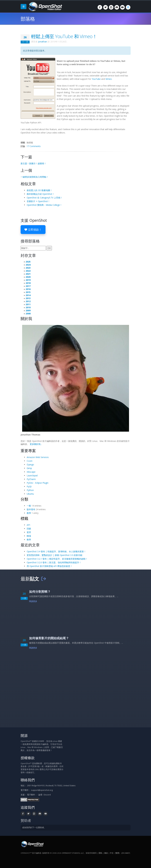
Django (30, 465)
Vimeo (109, 79)
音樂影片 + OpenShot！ (38, 201)
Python (30, 490)
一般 (29, 506)
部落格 (28, 19)
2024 (28, 265)
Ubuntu (30, 494)
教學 (29, 513)
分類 (24, 499)
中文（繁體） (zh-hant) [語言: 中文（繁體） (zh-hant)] (120, 853)
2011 (28, 304)
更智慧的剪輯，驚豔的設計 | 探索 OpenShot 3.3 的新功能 (55, 555)
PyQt (29, 486)
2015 (28, 292)
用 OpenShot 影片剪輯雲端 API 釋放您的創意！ (50, 566)
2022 (28, 271)
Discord (47, 795)
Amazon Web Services (38, 457)
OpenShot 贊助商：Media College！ (44, 205)
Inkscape (31, 472)
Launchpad (32, 475)
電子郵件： (32, 795)
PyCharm (31, 479)
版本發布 (31, 509)
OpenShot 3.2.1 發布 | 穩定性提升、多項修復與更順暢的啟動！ (57, 559)
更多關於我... (36, 444)
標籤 (24, 518)
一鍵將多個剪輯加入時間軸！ (35, 177)
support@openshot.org (42, 790)
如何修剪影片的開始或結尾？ (49, 638)
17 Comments (34, 146)
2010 (28, 307)
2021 (28, 274)
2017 (28, 286)
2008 (28, 314)
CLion (30, 461)
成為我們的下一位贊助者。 (34, 828)
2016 (28, 289)
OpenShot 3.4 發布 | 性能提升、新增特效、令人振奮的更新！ (56, 551)
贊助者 (26, 820)
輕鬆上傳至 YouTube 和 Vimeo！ (64, 36)
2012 (28, 301)
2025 (28, 262)
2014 (28, 295)
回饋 (29, 529)
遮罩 (29, 532)
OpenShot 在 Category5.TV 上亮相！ (45, 198)
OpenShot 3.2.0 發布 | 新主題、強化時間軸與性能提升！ (54, 562)
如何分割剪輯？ (40, 592)
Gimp (29, 468)
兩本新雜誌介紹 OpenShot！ (41, 194)
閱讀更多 (33, 601)
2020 (28, 277)
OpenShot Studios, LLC (73, 853)
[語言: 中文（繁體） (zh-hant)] (128, 7)
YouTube (96, 79)
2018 (28, 283)
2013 (28, 298)
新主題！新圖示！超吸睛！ (33, 163)
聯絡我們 (28, 780)
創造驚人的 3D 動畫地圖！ (39, 190)
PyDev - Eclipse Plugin (38, 483)
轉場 (29, 536)
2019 (28, 280)
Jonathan (43, 42)
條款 (106, 853)
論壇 (40, 795)
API (28, 525)
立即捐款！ (33, 230)
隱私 (100, 853)
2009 (28, 310)
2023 (28, 268)
